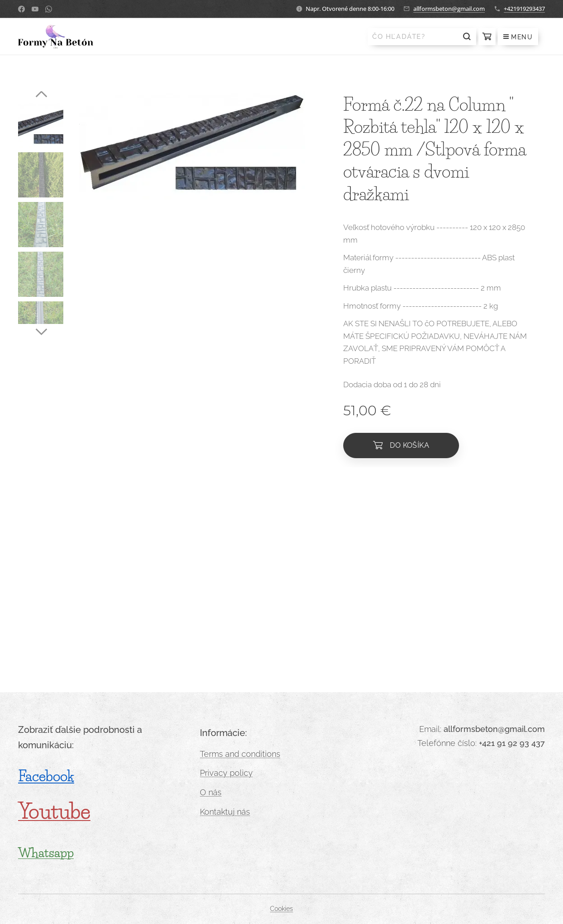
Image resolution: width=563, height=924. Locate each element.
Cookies (281, 909)
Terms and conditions (240, 753)
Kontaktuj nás (225, 811)
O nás (211, 792)
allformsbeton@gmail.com (449, 9)
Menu (518, 37)
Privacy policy (226, 773)
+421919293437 (524, 9)
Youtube (54, 811)
